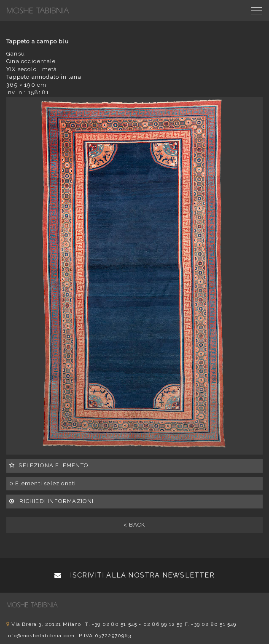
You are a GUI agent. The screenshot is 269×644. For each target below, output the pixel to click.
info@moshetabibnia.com (40, 636)
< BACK (134, 525)
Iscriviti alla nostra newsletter (134, 575)
